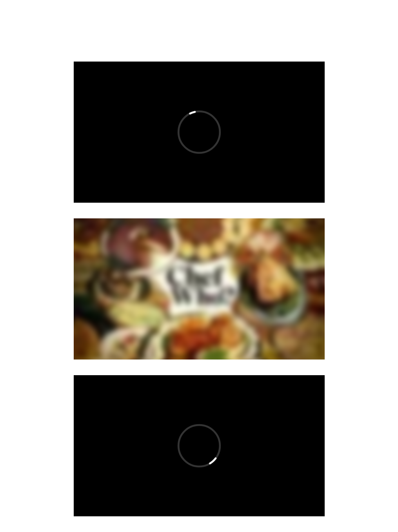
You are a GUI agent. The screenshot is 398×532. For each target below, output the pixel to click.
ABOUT (161, 27)
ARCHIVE (253, 27)
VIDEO (118, 27)
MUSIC (76, 27)
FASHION (205, 27)
